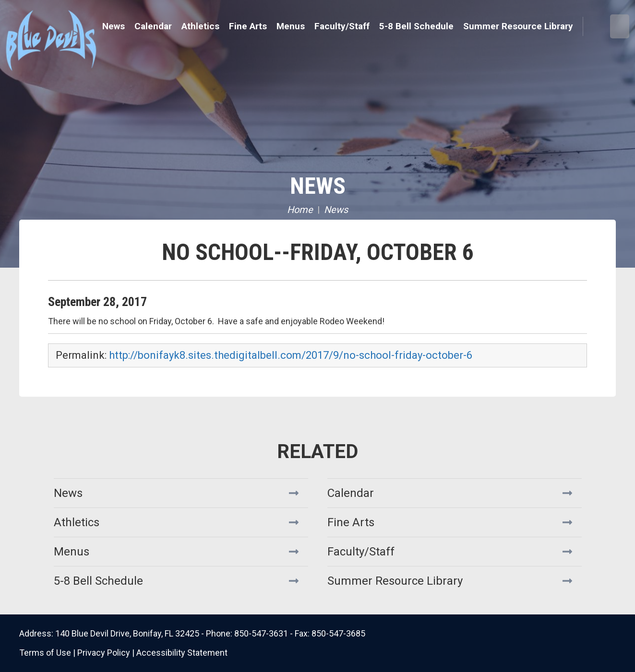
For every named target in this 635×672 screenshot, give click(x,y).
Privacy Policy (104, 653)
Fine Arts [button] (248, 26)
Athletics (77, 522)
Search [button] (596, 27)
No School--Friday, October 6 (318, 252)
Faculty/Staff (342, 26)
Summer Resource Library (518, 26)
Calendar (153, 26)
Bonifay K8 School (89, 38)
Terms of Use (45, 653)
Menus (291, 26)
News (114, 26)
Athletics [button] (200, 26)
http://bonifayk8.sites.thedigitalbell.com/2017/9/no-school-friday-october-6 (291, 355)
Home (300, 210)
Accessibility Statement (182, 653)
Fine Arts (351, 522)
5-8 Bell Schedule (416, 26)
